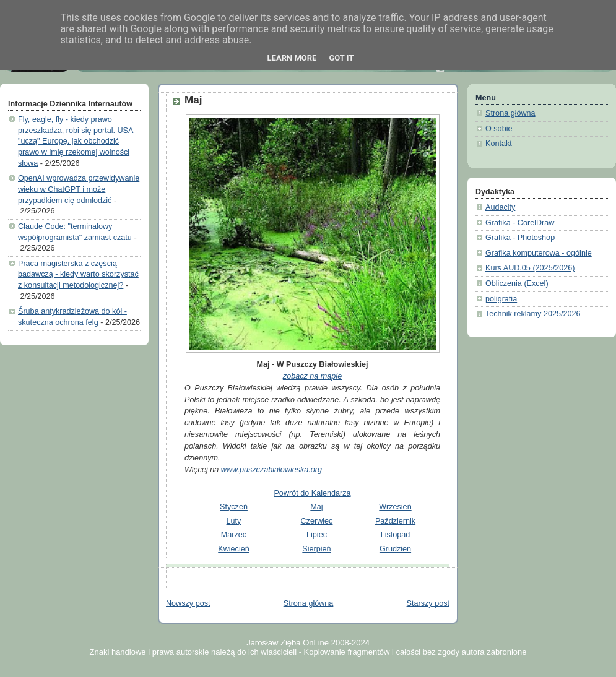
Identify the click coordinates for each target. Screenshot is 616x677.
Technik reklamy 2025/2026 (533, 314)
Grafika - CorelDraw (520, 223)
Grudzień (395, 549)
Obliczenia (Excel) (517, 283)
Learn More (292, 58)
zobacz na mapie (312, 376)
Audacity (500, 207)
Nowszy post (188, 603)
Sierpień (316, 549)
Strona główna (309, 603)
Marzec (234, 535)
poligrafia (501, 299)
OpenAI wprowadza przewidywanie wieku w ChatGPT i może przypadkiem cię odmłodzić (79, 189)
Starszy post (428, 603)
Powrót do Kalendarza (312, 493)
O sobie (499, 129)
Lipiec (317, 535)
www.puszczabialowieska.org (271, 470)
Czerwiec (317, 521)
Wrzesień (395, 507)
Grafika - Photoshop (520, 238)
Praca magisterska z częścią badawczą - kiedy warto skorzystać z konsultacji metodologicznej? (78, 274)
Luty (234, 521)
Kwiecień (233, 549)
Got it (341, 58)
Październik (395, 521)
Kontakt (499, 144)
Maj (193, 100)
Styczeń (234, 507)
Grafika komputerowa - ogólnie (539, 253)
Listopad (396, 535)
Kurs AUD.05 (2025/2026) (530, 268)
